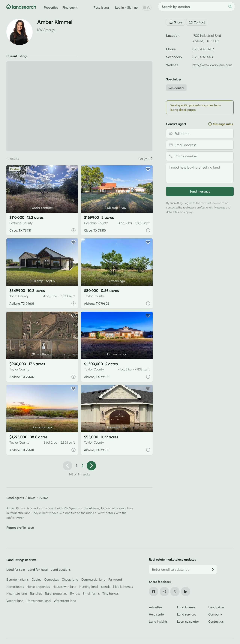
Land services (187, 614)
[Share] (175, 22)
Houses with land (64, 587)
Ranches (36, 593)
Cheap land (70, 579)
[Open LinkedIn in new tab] (186, 592)
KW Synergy (46, 30)
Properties (51, 7)
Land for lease (38, 569)
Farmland (115, 579)
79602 (43, 498)
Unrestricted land (39, 600)
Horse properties (38, 587)
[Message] (200, 173)
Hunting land (88, 587)
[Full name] (200, 134)
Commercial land (93, 579)
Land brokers (186, 607)
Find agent (70, 7)
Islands (105, 587)
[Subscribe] (213, 569)
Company (215, 614)
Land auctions (61, 569)
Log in (119, 7)
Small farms (91, 593)
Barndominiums (17, 579)
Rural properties (56, 593)
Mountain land (17, 593)
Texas (31, 498)
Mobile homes (123, 587)
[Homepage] (18, 7)
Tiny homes (110, 593)
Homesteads (15, 587)
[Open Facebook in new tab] (154, 592)
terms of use (208, 203)
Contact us (216, 621)
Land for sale (16, 569)
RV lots (75, 593)
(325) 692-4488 (203, 57)
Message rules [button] (220, 124)
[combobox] (196, 7)
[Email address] (200, 145)
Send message (200, 191)
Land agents (15, 498)
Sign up (132, 7)
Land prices (216, 607)
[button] (91, 466)
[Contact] (197, 22)
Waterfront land (65, 600)
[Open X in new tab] (175, 592)
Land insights (158, 621)
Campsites (51, 579)
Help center (157, 614)
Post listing (101, 7)
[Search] (230, 7)
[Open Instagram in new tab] (164, 592)
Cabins (36, 579)
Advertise (155, 607)
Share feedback (160, 582)
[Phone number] (200, 156)
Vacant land (15, 600)
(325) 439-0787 (203, 49)
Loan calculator (188, 621)
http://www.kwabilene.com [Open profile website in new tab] (212, 65)
